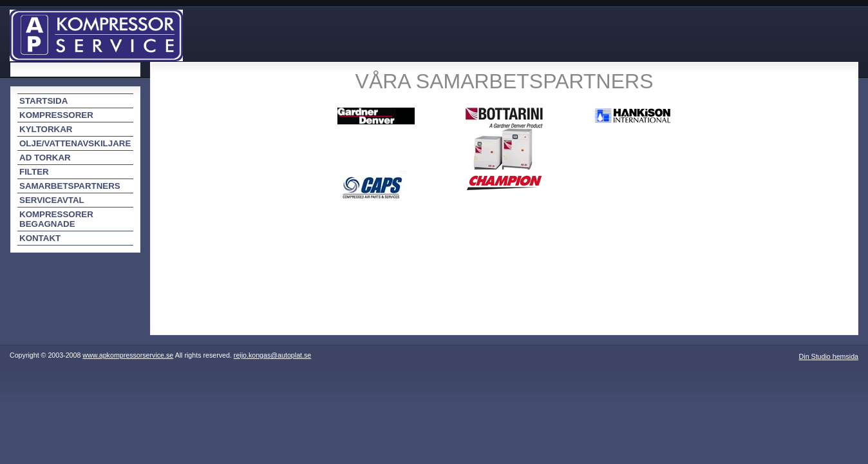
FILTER (34, 172)
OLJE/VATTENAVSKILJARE (75, 143)
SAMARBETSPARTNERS (70, 186)
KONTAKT (40, 238)
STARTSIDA (43, 101)
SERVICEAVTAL (52, 200)
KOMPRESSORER (56, 115)
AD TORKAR (45, 158)
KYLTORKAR (46, 129)
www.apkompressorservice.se (128, 355)
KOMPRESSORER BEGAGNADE (56, 219)
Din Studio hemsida (829, 356)
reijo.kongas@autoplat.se (272, 355)
